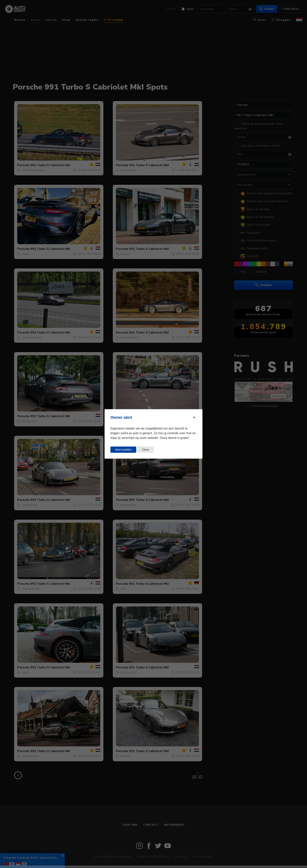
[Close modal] (194, 417)
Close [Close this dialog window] (145, 450)
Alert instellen (123, 450)
